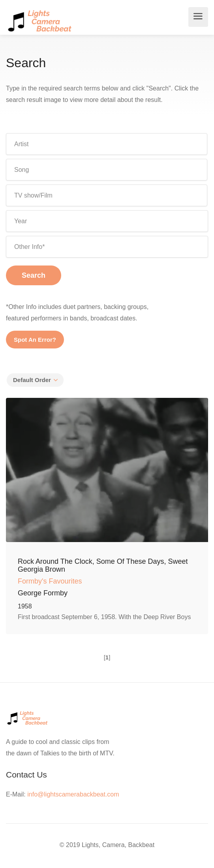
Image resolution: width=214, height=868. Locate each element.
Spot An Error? (35, 340)
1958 (25, 606)
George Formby (43, 593)
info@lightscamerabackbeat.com (73, 794)
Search (34, 275)
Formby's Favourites (50, 581)
